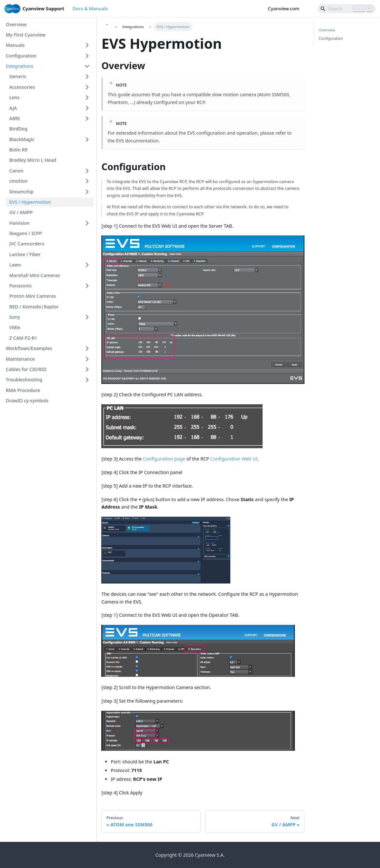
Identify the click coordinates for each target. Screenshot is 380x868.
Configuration (331, 38)
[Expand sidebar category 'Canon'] (87, 171)
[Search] (346, 9)
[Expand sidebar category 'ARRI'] (87, 119)
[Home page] (107, 26)
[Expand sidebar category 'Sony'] (87, 317)
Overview (327, 30)
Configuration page (164, 459)
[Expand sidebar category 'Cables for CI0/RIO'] (87, 370)
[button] (48, 45)
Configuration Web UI (234, 459)
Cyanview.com (286, 9)
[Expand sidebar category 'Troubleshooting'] (87, 380)
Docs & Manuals (90, 9)
